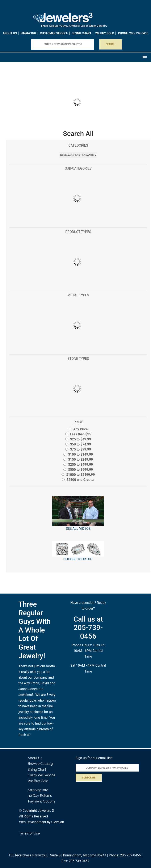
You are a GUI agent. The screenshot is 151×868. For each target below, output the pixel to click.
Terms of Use (29, 833)
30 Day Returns (40, 796)
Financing (28, 33)
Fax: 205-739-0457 (76, 861)
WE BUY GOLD (105, 33)
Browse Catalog (40, 764)
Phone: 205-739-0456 (125, 855)
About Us (10, 33)
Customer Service (54, 33)
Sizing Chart (82, 33)
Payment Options (42, 801)
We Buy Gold (38, 781)
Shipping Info (38, 790)
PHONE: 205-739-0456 (133, 33)
